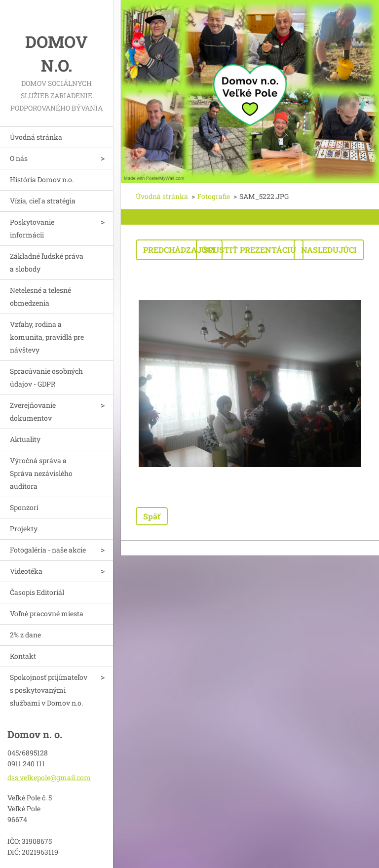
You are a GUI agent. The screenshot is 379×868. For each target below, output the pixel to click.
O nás (19, 158)
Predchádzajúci (179, 250)
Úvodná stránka (36, 137)
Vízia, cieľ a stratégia (43, 201)
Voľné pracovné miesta (47, 613)
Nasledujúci (329, 250)
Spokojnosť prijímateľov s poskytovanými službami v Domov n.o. (49, 690)
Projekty (24, 529)
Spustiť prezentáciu (250, 250)
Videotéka (26, 571)
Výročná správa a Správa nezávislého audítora (41, 473)
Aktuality (25, 439)
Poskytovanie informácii (32, 228)
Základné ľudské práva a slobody (47, 262)
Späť (152, 516)
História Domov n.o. (42, 179)
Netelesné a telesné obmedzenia (40, 296)
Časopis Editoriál (37, 592)
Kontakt (23, 656)
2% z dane (25, 635)
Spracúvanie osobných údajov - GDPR (46, 377)
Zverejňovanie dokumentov (33, 412)
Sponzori (24, 507)
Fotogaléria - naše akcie (48, 550)
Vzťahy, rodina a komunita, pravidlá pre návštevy (47, 337)
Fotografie (214, 196)
